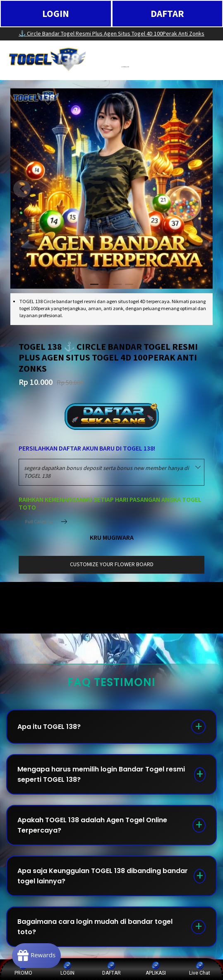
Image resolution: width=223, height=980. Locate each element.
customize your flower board (112, 564)
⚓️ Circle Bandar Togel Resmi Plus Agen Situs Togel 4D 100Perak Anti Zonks (111, 33)
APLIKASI (156, 969)
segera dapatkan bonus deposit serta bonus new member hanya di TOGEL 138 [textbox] (106, 472)
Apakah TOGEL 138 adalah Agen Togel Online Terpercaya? (92, 825)
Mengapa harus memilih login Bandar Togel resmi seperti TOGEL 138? (101, 774)
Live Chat (200, 969)
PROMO (23, 969)
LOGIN (56, 13)
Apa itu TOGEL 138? (49, 727)
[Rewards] (39, 955)
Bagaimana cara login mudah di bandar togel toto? (95, 927)
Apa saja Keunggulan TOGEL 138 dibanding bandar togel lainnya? (103, 876)
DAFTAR (167, 13)
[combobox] (111, 472)
